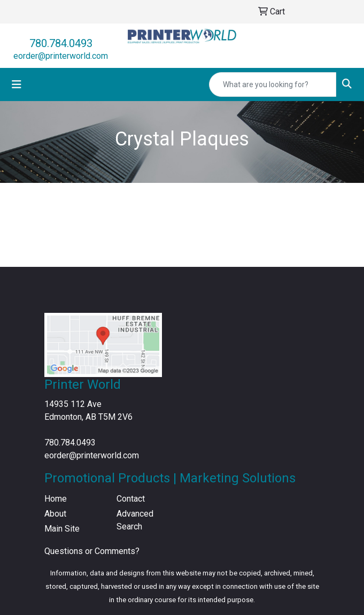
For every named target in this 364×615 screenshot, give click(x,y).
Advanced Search (135, 520)
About (55, 514)
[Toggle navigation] (17, 84)
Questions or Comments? (92, 551)
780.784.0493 (61, 43)
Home (56, 499)
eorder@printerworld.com (61, 56)
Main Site (62, 529)
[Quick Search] (273, 84)
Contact (131, 499)
